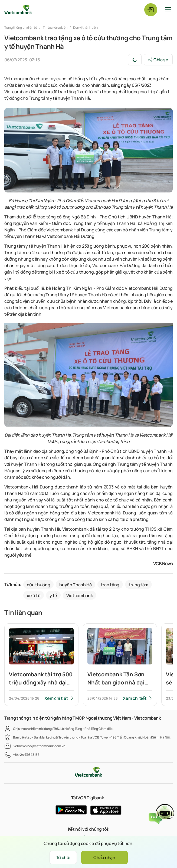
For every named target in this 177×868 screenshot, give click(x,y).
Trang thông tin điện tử (21, 27)
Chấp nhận (104, 857)
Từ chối (63, 857)
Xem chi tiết (56, 698)
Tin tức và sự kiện (55, 27)
